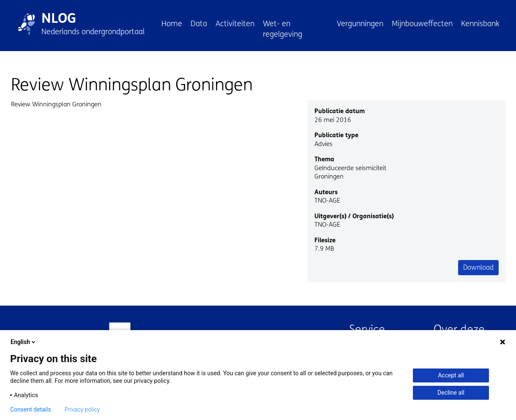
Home (172, 24)
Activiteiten (235, 24)
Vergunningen (360, 24)
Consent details (31, 409)
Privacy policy (82, 409)
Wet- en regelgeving (283, 29)
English (24, 342)
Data (199, 24)
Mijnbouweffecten (422, 24)
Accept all (451, 375)
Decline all (451, 393)
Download (478, 267)
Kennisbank (480, 24)
